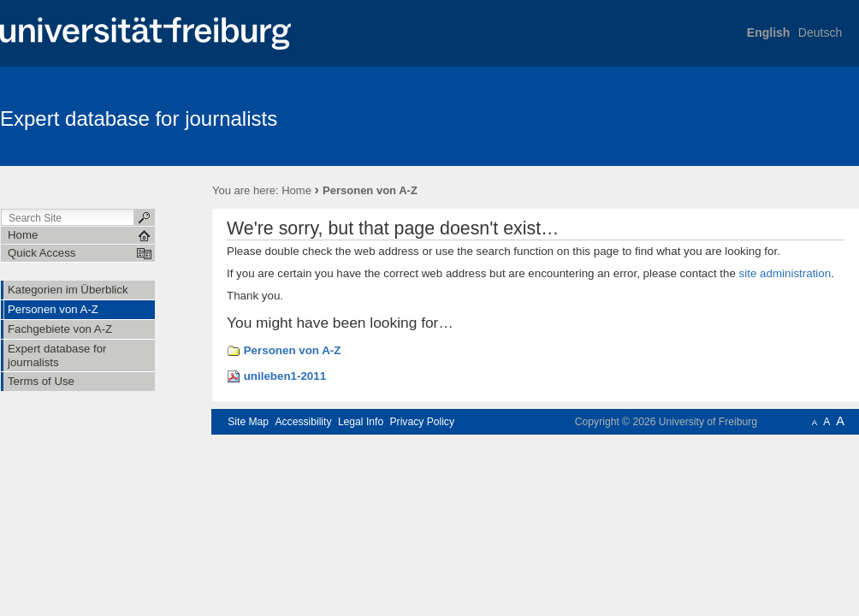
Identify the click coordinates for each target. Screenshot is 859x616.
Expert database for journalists (139, 118)
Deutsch (820, 33)
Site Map (248, 422)
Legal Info (361, 422)
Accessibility (303, 422)
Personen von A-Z (293, 350)
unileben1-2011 (285, 376)
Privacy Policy (422, 422)
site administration (785, 273)
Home (296, 190)
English (769, 33)
